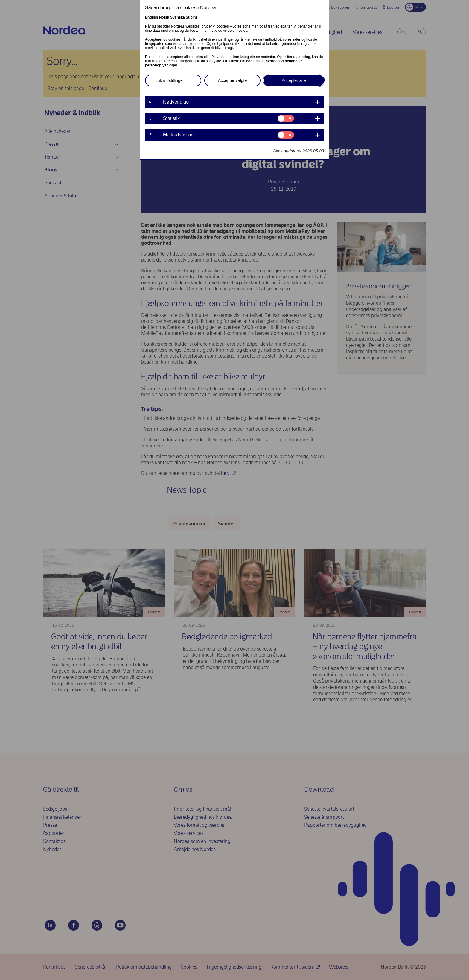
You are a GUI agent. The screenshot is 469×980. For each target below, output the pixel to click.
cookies (253, 61)
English (151, 17)
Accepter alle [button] (294, 80)
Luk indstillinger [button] (170, 80)
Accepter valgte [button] (233, 80)
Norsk (164, 17)
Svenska (178, 17)
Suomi (191, 17)
